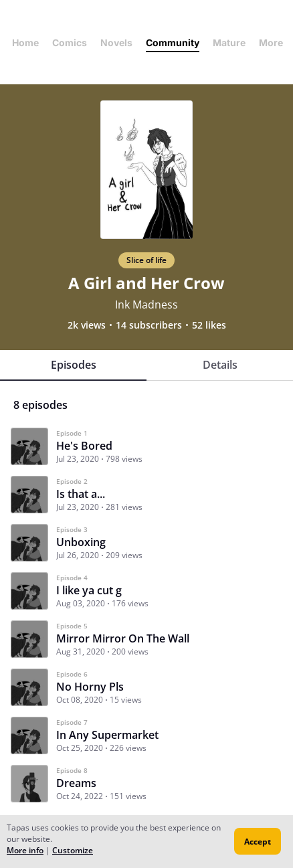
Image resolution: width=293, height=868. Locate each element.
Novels (116, 42)
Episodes (74, 365)
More (275, 42)
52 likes (209, 325)
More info (25, 850)
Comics (70, 42)
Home (25, 42)
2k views (87, 325)
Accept (258, 842)
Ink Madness (146, 305)
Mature (229, 42)
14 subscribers (149, 325)
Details (220, 365)
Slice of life (146, 260)
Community (173, 42)
